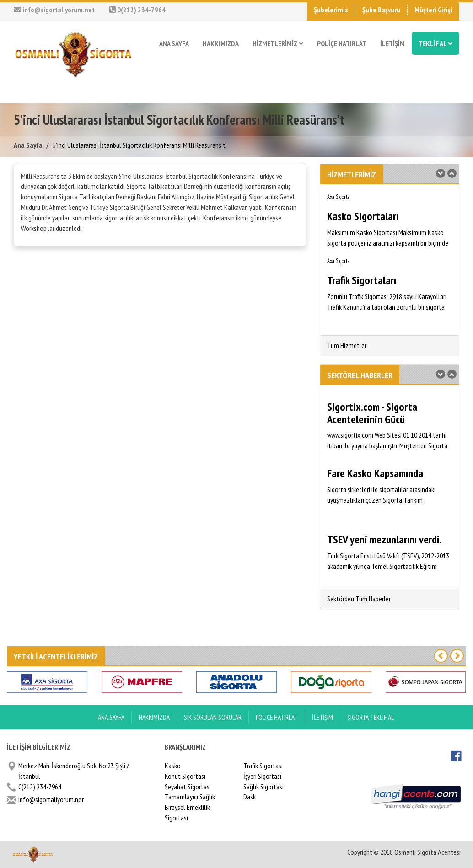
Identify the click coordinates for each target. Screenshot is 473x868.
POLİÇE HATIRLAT (342, 43)
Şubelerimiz (331, 10)
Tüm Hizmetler (347, 345)
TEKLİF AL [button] (435, 43)
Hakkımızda (154, 717)
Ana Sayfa (28, 145)
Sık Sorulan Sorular (213, 717)
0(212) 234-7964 (137, 10)
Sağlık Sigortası (263, 787)
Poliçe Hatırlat (277, 717)
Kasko (173, 766)
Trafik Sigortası (263, 766)
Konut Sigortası (185, 776)
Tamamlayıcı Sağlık (190, 797)
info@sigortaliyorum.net (54, 10)
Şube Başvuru (381, 10)
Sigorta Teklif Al (371, 717)
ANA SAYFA (174, 43)
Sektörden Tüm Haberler (359, 599)
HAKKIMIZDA (221, 43)
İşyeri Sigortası (262, 776)
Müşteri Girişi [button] (433, 10)
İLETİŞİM (392, 43)
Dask (250, 797)
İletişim (322, 717)
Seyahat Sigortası (188, 787)
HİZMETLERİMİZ (278, 43)
